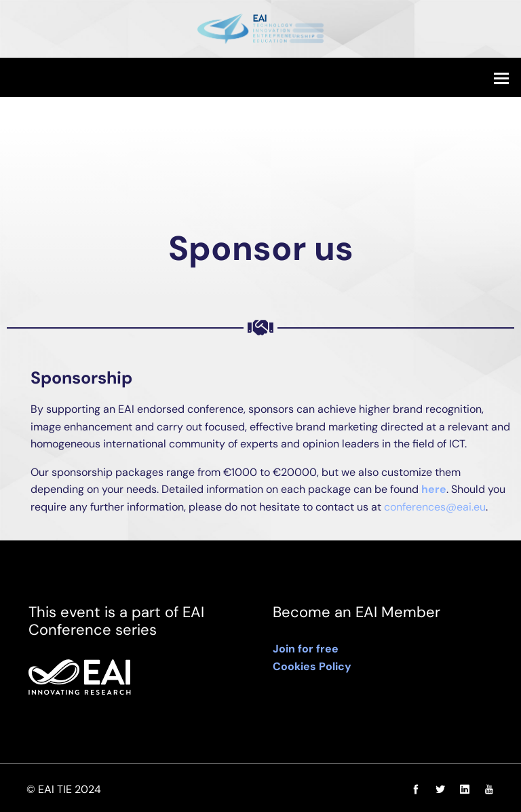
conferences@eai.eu (435, 507)
